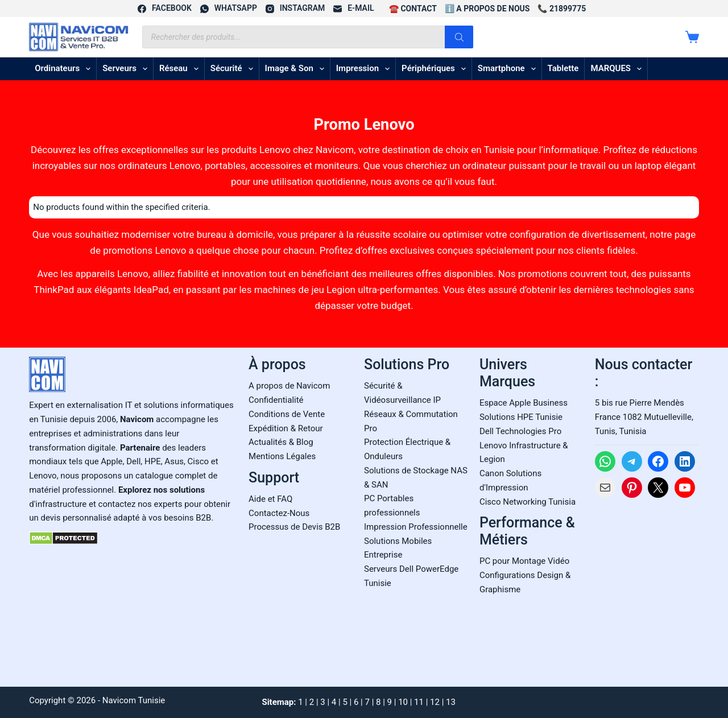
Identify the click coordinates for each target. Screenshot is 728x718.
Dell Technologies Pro (520, 431)
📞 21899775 (562, 9)
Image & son (297, 69)
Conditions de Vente (287, 414)
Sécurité (234, 69)
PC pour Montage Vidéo (524, 561)
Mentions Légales (282, 456)
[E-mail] (353, 8)
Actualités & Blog (281, 442)
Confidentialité (276, 400)
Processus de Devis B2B (294, 527)
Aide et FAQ (270, 499)
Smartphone (509, 69)
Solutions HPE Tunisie (521, 417)
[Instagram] (295, 8)
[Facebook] (165, 8)
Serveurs (127, 69)
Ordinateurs (65, 69)
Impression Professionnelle (416, 527)
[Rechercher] (459, 37)
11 (419, 702)
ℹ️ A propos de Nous (487, 9)
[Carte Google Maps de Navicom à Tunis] (647, 589)
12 (435, 702)
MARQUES (618, 69)
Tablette (563, 68)
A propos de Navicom (289, 386)
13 (451, 702)
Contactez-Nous (279, 513)
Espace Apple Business (524, 403)
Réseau (181, 69)
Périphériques (436, 69)
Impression (365, 69)
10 (403, 702)
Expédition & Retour (286, 428)
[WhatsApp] (229, 8)
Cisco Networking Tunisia (528, 502)
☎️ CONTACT (413, 9)
